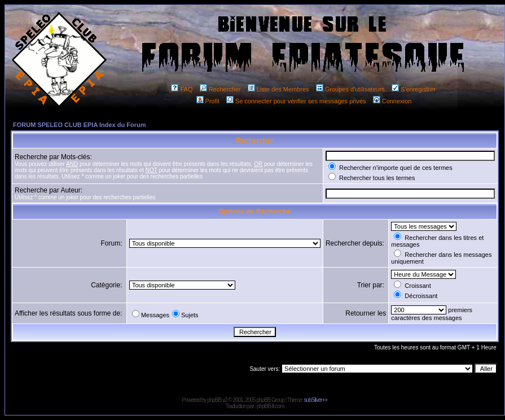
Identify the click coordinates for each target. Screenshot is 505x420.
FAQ (182, 89)
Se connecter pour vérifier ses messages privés (296, 101)
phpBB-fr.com (271, 406)
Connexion (392, 101)
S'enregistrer (414, 89)
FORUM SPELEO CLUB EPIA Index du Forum (80, 125)
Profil (208, 101)
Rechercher (220, 89)
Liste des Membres (278, 89)
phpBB (214, 400)
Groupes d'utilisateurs (350, 89)
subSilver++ (316, 400)
